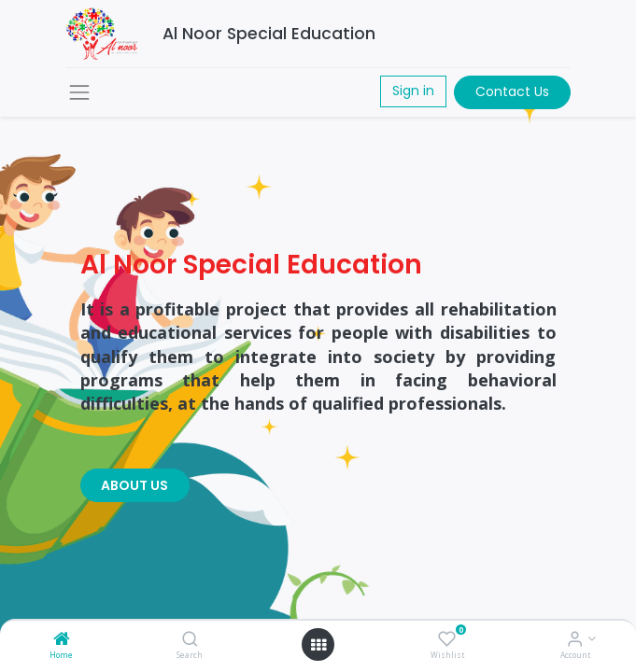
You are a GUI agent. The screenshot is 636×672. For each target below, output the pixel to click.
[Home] (62, 640)
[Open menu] (318, 645)
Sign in (413, 91)
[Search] (190, 640)
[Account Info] (575, 640)
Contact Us (512, 91)
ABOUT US (134, 485)
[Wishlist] (447, 640)
